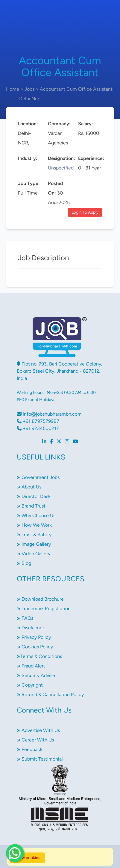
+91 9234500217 (38, 428)
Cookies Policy (35, 647)
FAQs (25, 618)
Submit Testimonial (40, 759)
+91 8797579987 (38, 421)
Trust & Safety (34, 535)
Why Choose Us (36, 515)
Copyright (30, 685)
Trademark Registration (44, 609)
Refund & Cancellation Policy (50, 694)
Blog (24, 563)
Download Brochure (40, 599)
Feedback (30, 749)
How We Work (34, 525)
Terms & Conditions (39, 656)
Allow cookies (27, 858)
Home (13, 89)
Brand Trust (31, 506)
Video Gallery (34, 554)
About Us (29, 487)
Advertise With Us (38, 730)
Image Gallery (34, 544)
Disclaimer (30, 628)
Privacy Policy (34, 637)
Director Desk (34, 496)
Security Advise (36, 675)
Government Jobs (38, 477)
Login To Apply (85, 212)
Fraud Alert (31, 666)
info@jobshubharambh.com (49, 414)
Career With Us (35, 740)
